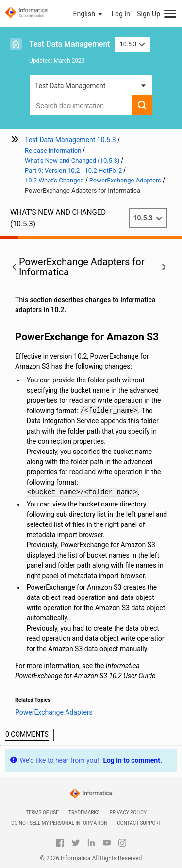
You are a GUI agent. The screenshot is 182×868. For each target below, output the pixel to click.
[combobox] (81, 105)
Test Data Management (70, 44)
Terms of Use (42, 812)
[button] (89, 14)
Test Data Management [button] (70, 86)
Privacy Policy (128, 812)
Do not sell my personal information (59, 823)
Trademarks (84, 812)
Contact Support (139, 823)
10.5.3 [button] (132, 44)
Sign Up (149, 14)
